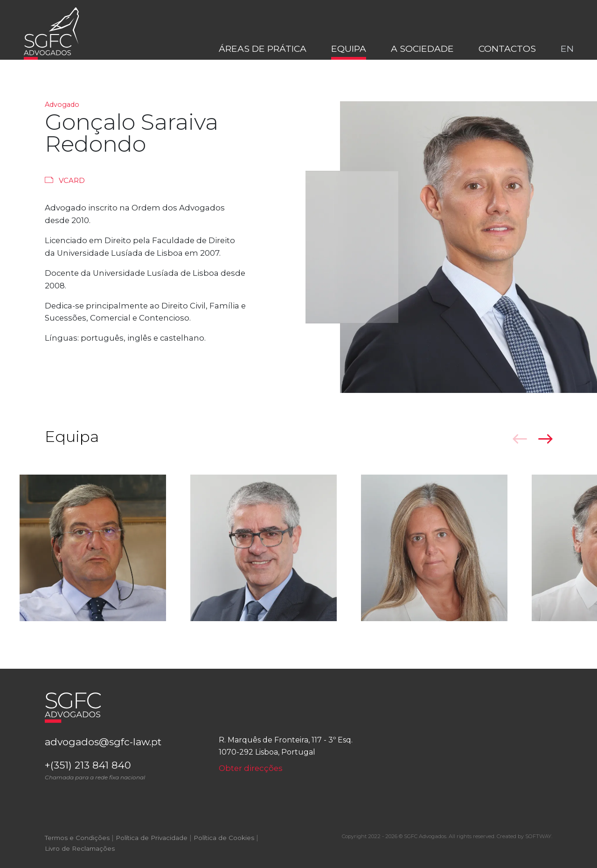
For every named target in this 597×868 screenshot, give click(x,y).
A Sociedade (422, 60)
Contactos (507, 60)
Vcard (65, 180)
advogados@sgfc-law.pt (111, 747)
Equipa (349, 60)
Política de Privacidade (152, 846)
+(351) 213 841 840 (125, 778)
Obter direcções (252, 772)
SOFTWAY (538, 845)
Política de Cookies (224, 846)
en (567, 60)
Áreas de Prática (263, 60)
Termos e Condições (77, 846)
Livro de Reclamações (80, 857)
